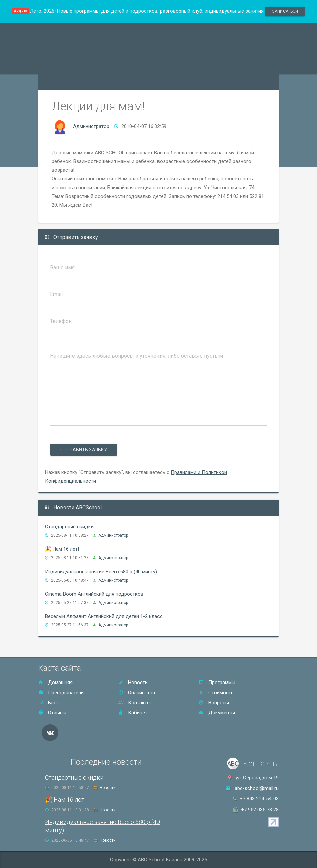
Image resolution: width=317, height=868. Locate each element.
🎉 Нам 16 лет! (62, 549)
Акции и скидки (141, 65)
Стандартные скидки (69, 527)
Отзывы (211, 65)
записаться (285, 11)
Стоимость (180, 65)
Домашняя (56, 683)
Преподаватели (96, 65)
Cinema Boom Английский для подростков (94, 594)
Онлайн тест (57, 82)
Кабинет (133, 713)
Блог (49, 703)
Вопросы (214, 703)
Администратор (91, 126)
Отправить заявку (84, 450)
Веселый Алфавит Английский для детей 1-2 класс (104, 616)
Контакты (240, 65)
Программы (56, 65)
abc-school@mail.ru (257, 788)
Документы (217, 713)
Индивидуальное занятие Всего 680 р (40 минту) (101, 572)
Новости (133, 683)
